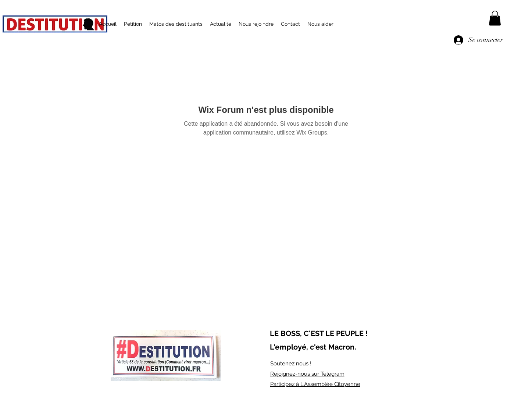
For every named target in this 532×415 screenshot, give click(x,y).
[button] (495, 18)
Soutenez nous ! (291, 364)
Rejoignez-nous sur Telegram (307, 374)
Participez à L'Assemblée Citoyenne (315, 384)
